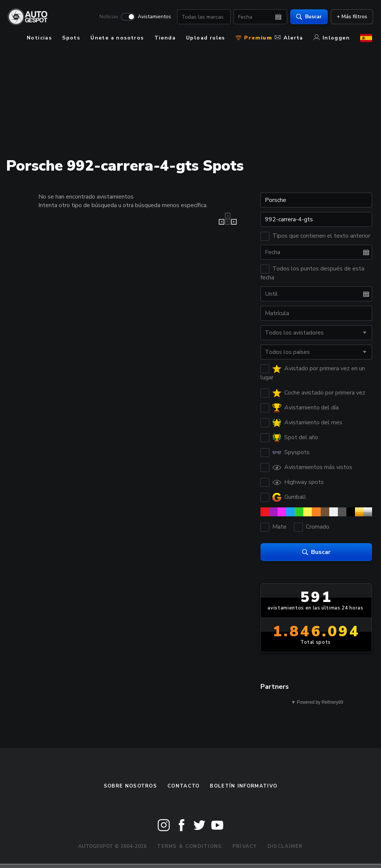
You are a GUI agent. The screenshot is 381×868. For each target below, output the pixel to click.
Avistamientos (153, 17)
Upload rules (206, 38)
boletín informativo (244, 786)
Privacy (245, 846)
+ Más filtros (351, 17)
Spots (71, 38)
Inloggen (332, 38)
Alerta (289, 38)
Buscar (308, 17)
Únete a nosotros (117, 38)
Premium (254, 38)
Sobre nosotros (130, 786)
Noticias (108, 17)
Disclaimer (285, 846)
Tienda (165, 38)
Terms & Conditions (189, 846)
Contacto (183, 786)
